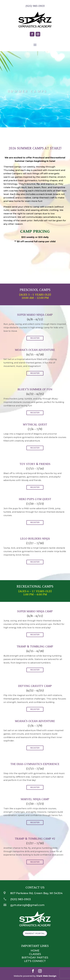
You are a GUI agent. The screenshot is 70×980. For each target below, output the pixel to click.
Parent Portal (35, 933)
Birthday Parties (35, 958)
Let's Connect (35, 961)
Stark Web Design (46, 976)
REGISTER (35, 338)
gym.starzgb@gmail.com (27, 905)
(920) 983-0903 (21, 899)
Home (35, 951)
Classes (35, 954)
